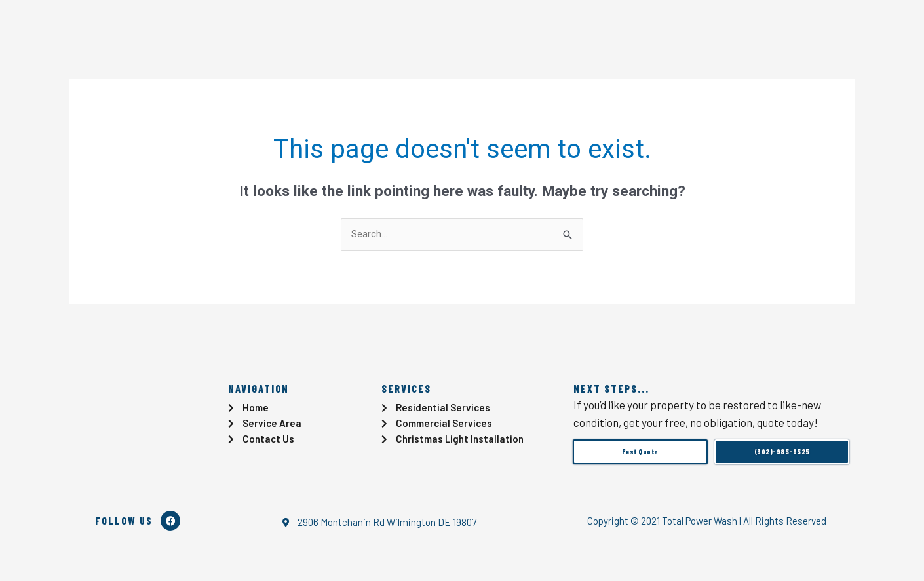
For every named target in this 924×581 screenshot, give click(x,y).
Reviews (431, 26)
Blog (318, 26)
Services (254, 26)
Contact (498, 26)
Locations (578, 26)
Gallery (369, 26)
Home (186, 26)
